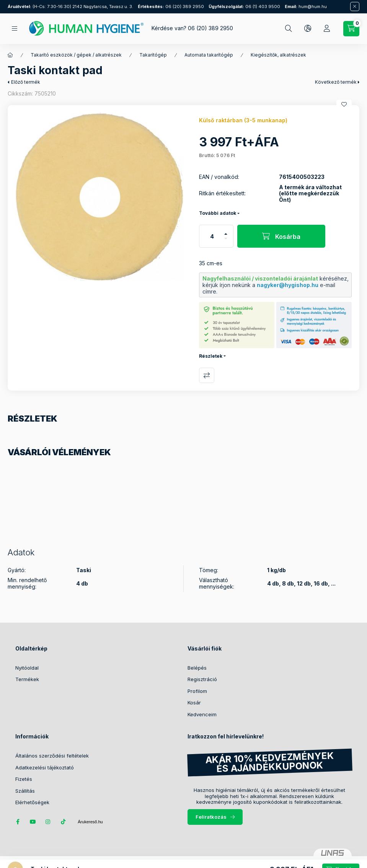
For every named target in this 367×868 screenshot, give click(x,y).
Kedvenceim (202, 714)
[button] (99, 197)
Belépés (197, 668)
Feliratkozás (211, 817)
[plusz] (226, 231)
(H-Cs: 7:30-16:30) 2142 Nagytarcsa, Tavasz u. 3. (70, 6)
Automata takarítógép (209, 55)
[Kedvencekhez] (344, 104)
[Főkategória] (10, 55)
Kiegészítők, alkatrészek (278, 55)
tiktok (64, 822)
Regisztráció (202, 679)
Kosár (194, 703)
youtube (33, 822)
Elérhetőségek (32, 802)
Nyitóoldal (27, 668)
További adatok (218, 213)
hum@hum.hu (306, 6)
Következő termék (336, 82)
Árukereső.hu (90, 822)
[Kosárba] (281, 236)
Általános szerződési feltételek (52, 756)
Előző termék (26, 82)
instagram (48, 822)
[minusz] (226, 242)
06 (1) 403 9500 (244, 6)
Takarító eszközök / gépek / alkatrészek (76, 55)
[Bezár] (355, 6)
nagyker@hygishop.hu (288, 285)
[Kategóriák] (15, 28)
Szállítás (25, 791)
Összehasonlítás (207, 375)
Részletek (211, 356)
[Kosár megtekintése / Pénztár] (351, 29)
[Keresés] (289, 29)
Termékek (27, 679)
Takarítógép (153, 55)
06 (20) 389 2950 (171, 6)
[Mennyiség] (212, 236)
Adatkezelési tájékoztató (45, 767)
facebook (18, 822)
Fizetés (24, 779)
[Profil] (327, 29)
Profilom (197, 691)
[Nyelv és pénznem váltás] (308, 29)
